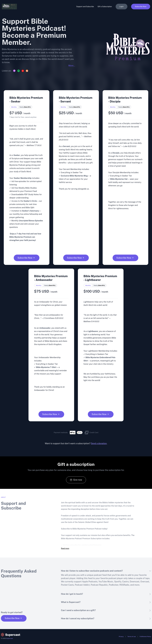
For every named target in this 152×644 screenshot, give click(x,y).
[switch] (21, 107)
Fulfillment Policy (145, 637)
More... (72, 66)
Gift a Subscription (105, 7)
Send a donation (99, 443)
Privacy (121, 637)
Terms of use (132, 637)
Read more (65, 548)
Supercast (10, 638)
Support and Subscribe (85, 7)
